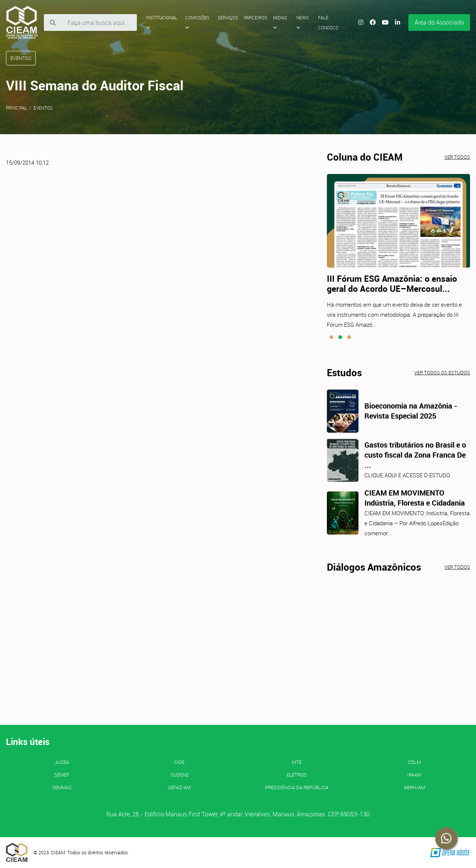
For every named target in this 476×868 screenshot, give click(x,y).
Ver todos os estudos (442, 372)
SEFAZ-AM (179, 787)
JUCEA (62, 762)
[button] (331, 337)
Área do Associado (439, 22)
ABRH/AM (414, 787)
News (303, 22)
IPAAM (414, 775)
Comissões (197, 22)
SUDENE (179, 775)
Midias (280, 22)
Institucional (162, 22)
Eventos (43, 108)
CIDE (179, 762)
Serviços (228, 17)
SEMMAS (62, 787)
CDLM (414, 762)
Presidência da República (297, 787)
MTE (297, 762)
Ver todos (457, 157)
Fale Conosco (328, 22)
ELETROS (297, 775)
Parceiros (255, 17)
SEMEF (62, 775)
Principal (17, 108)
